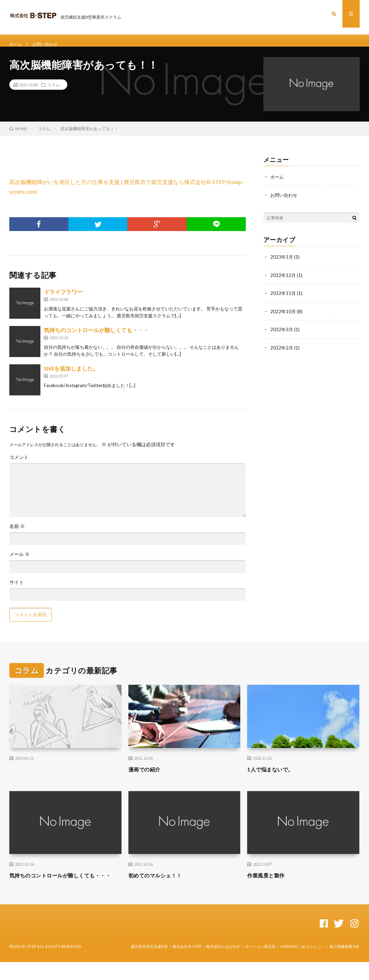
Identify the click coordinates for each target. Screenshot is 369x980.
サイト (17, 591)
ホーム (17, 45)
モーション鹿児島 (260, 964)
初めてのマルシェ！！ (160, 884)
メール (20, 563)
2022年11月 (283, 301)
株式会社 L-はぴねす (223, 964)
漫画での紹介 (148, 778)
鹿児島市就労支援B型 (149, 964)
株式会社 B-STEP (187, 964)
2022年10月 (283, 319)
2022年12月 (283, 283)
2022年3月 (282, 337)
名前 (17, 535)
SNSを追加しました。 (71, 377)
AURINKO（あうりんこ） (302, 964)
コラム (54, 93)
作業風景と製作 (270, 884)
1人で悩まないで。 (275, 778)
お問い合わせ (49, 45)
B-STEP (29, 964)
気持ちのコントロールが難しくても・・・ (96, 339)
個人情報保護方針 (344, 964)
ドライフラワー (63, 300)
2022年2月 (282, 355)
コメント (19, 466)
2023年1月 (282, 265)
